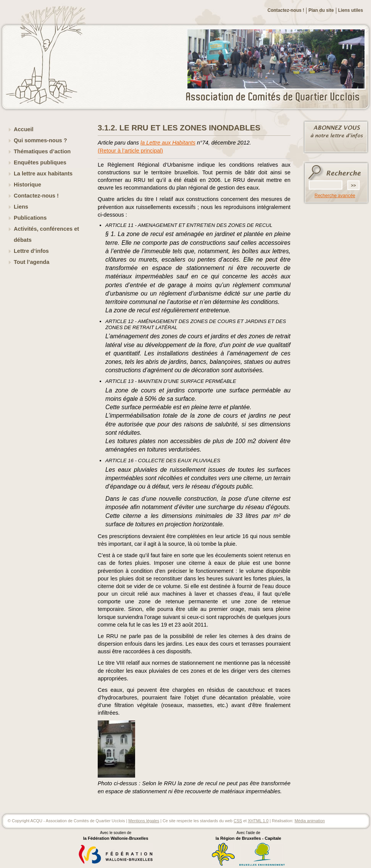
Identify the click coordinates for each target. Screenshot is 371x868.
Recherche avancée (335, 196)
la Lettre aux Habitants (168, 143)
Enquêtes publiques (40, 162)
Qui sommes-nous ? (40, 140)
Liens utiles (351, 10)
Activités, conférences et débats (46, 234)
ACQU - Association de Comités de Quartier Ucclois (277, 97)
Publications (30, 218)
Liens (21, 207)
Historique (27, 185)
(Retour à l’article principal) (130, 151)
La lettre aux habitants (43, 174)
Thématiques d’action (42, 151)
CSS (238, 821)
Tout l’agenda (31, 262)
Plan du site (321, 10)
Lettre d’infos (31, 251)
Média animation (310, 821)
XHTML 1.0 (258, 821)
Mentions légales (144, 821)
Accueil (24, 129)
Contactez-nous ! (286, 10)
